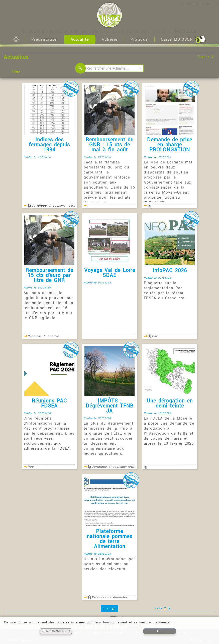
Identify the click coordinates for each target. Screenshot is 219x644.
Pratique (139, 39)
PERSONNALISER (56, 631)
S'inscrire (210, 4)
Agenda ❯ (206, 56)
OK (159, 631)
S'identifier (190, 4)
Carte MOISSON (183, 40)
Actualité (80, 39)
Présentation (45, 39)
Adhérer (110, 39)
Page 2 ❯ (162, 608)
